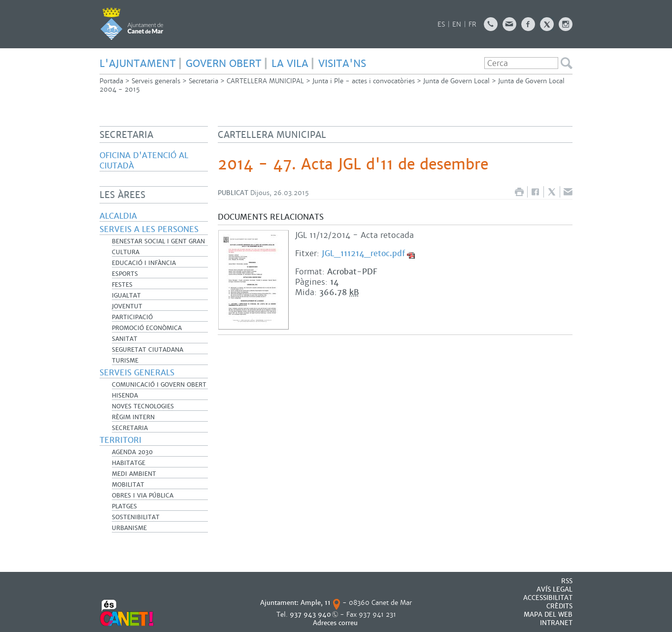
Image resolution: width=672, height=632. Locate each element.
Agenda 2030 (132, 452)
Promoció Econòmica (147, 328)
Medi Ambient (134, 474)
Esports (125, 274)
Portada (111, 81)
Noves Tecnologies (143, 406)
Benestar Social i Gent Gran (158, 241)
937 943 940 (310, 615)
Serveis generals (156, 81)
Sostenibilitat (136, 517)
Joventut (127, 306)
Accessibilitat (548, 598)
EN (457, 24)
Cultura (126, 252)
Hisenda (125, 396)
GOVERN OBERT (224, 64)
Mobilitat (128, 485)
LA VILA (290, 64)
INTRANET (556, 623)
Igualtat (126, 296)
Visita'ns (342, 64)
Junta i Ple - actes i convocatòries (364, 81)
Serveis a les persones (149, 229)
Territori (120, 440)
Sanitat (125, 339)
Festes (122, 285)
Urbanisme (129, 528)
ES (441, 24)
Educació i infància (144, 263)
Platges (124, 506)
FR (472, 24)
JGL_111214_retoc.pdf (363, 253)
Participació (132, 317)
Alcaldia (118, 216)
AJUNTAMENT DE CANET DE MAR (132, 24)
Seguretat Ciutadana (148, 350)
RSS (567, 581)
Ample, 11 (316, 603)
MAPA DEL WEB (548, 615)
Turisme (125, 361)
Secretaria (203, 81)
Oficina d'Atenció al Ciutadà (144, 161)
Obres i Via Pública (143, 496)
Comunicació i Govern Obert (159, 385)
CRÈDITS (559, 606)
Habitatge (129, 463)
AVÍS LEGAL (554, 589)
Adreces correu (336, 623)
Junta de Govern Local (456, 81)
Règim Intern (133, 417)
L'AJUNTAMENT (138, 64)
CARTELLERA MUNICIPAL (265, 81)
